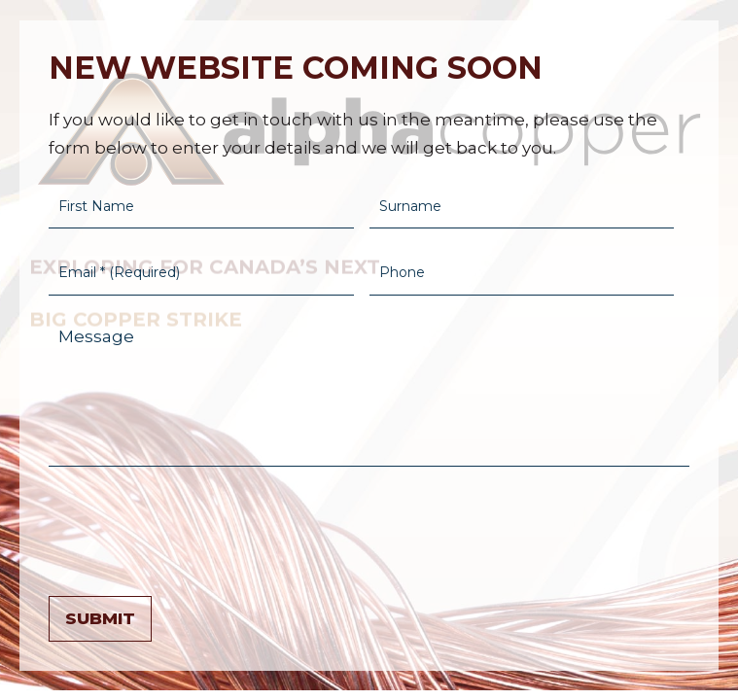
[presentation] (196, 527)
